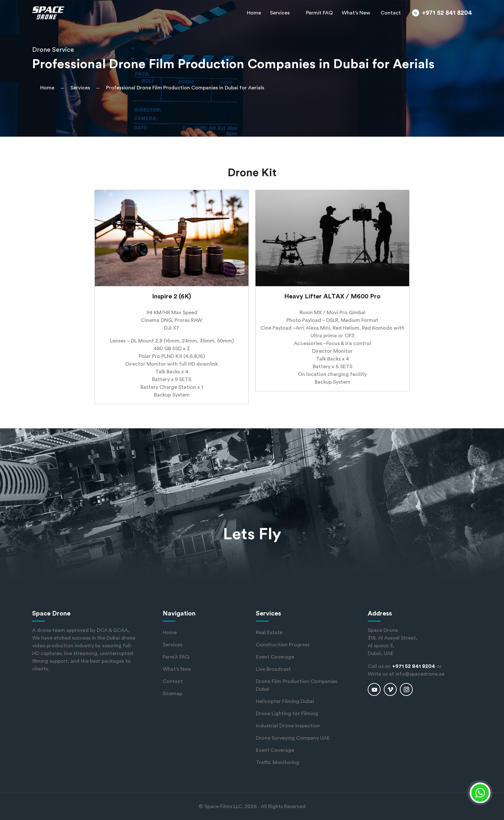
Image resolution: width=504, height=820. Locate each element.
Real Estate (269, 633)
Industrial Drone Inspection (288, 726)
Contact (391, 13)
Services (280, 13)
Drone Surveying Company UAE (293, 738)
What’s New (356, 13)
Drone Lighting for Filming (287, 714)
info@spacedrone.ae (420, 674)
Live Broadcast (273, 669)
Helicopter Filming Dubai (285, 701)
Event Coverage (275, 657)
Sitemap (172, 694)
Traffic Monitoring (278, 762)
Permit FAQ (319, 13)
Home (254, 13)
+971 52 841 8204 (447, 13)
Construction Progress (283, 645)
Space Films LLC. (224, 806)
